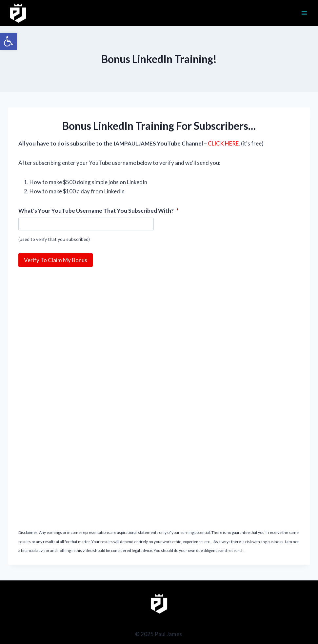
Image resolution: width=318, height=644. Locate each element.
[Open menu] (304, 13)
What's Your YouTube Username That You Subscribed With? (99, 211)
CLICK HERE (223, 143)
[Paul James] (18, 13)
